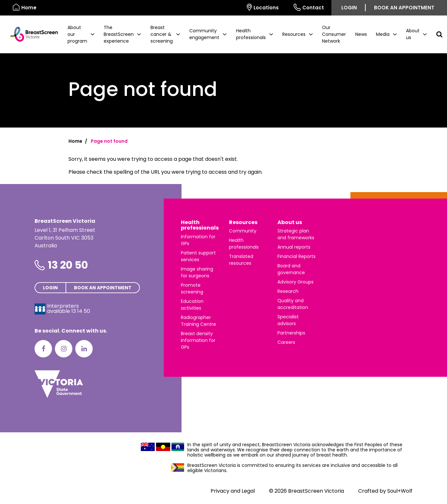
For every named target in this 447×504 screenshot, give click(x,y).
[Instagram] (64, 349)
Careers (286, 342)
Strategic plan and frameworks (296, 234)
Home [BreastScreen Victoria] (25, 7)
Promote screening (192, 288)
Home (75, 141)
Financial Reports (296, 256)
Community (243, 231)
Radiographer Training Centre (198, 321)
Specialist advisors (288, 320)
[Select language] (232, 8)
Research (288, 291)
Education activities (192, 305)
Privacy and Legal (233, 491)
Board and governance (291, 269)
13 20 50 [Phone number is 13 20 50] (68, 265)
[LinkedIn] (84, 349)
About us (290, 222)
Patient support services (198, 256)
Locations (263, 7)
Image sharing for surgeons (197, 272)
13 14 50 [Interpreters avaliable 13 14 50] (81, 311)
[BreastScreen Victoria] (31, 34)
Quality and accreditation (293, 304)
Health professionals (200, 225)
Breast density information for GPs (198, 340)
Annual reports (294, 247)
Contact (309, 7)
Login (349, 8)
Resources (243, 222)
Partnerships (291, 333)
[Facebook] (43, 349)
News (361, 34)
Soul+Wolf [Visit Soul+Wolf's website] (400, 491)
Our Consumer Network (334, 34)
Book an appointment (404, 8)
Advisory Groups (296, 282)
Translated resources (241, 260)
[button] (81, 34)
